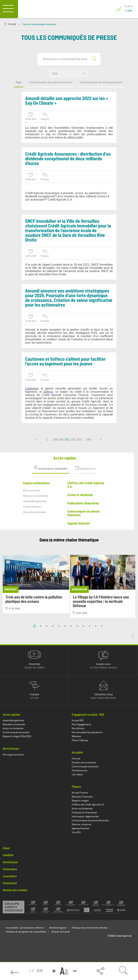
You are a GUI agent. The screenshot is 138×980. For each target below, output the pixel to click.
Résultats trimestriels (14, 724)
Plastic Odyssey (80, 740)
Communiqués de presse (16, 732)
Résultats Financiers (82, 797)
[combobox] (69, 73)
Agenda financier (81, 828)
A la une (76, 758)
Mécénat (76, 736)
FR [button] (32, 971)
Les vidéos (77, 774)
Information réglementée (85, 816)
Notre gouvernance (13, 754)
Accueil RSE (78, 720)
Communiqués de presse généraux (101, 82)
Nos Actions (78, 728)
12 (102, 626)
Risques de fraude (61, 932)
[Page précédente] (37, 439)
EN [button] (40, 971)
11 (96, 626)
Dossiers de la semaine (84, 762)
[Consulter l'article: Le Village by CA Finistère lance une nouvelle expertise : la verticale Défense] (103, 586)
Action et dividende (13, 728)
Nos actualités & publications (87, 732)
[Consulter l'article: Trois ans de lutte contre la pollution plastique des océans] (36, 584)
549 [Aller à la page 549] (88, 440)
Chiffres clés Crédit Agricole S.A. (88, 805)
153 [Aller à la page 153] (79, 440)
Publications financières (84, 812)
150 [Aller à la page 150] (61, 440)
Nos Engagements (81, 724)
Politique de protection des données (90, 928)
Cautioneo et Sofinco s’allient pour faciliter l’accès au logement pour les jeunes (65, 362)
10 (89, 626)
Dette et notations (81, 824)
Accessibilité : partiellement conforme (25, 928)
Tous (19, 82)
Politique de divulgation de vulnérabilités (26, 932)
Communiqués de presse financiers (51, 82)
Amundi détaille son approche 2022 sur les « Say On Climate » (67, 101)
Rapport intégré (80, 801)
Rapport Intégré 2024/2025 (17, 736)
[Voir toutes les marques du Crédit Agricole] (69, 907)
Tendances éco (80, 770)
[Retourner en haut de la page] (133, 640)
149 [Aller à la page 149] (55, 440)
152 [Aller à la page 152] (73, 440)
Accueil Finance (80, 793)
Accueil (10, 24)
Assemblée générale (13, 720)
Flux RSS (76, 832)
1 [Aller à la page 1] (47, 440)
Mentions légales (58, 928)
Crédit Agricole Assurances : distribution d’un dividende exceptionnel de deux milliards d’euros (68, 159)
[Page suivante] (100, 439)
